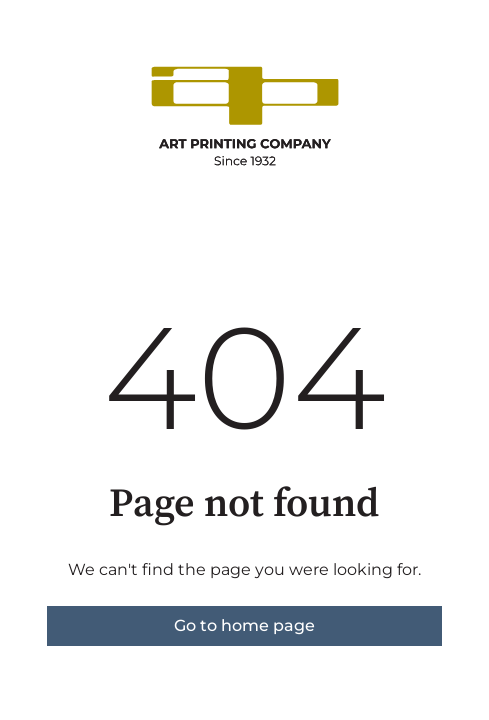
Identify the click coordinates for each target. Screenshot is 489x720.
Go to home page (244, 625)
